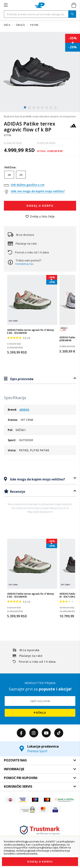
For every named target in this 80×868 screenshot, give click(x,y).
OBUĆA (21, 25)
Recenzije (17, 492)
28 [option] (9, 175)
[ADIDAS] (73, 127)
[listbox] (40, 176)
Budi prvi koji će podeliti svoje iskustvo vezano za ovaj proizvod (40, 116)
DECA (8, 25)
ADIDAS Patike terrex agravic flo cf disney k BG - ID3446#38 (31, 332)
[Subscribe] (40, 713)
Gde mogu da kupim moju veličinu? (37, 479)
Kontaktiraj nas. (25, 264)
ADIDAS (24, 410)
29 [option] (21, 175)
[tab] (40, 379)
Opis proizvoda (21, 379)
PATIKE (34, 25)
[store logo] (40, 5)
